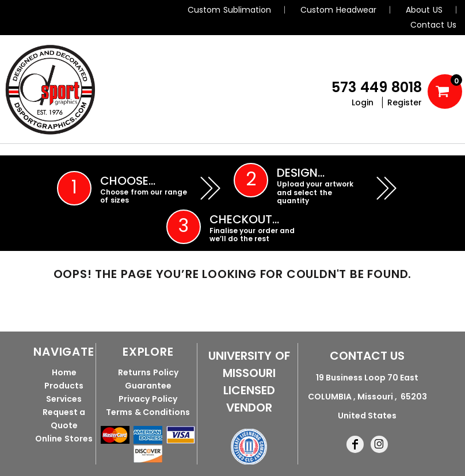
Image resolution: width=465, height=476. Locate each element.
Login (363, 102)
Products (64, 386)
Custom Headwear (338, 10)
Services (64, 399)
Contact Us (433, 25)
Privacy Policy (148, 399)
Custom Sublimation (229, 10)
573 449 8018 (377, 87)
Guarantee (148, 386)
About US (424, 10)
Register (405, 102)
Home (64, 372)
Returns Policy (148, 372)
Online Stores (64, 439)
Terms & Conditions (148, 412)
